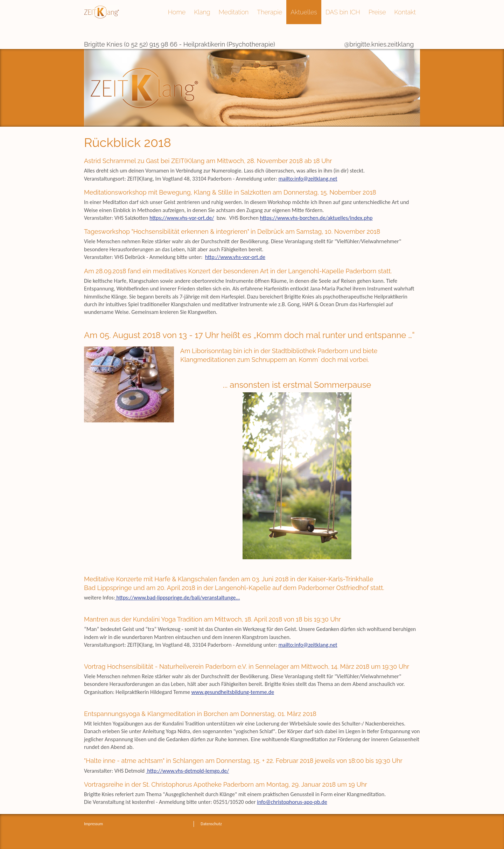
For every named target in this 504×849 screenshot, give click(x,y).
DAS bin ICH (343, 12)
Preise (377, 12)
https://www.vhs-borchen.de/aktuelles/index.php (316, 218)
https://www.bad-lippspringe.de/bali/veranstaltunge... (178, 598)
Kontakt (405, 12)
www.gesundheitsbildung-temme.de (233, 692)
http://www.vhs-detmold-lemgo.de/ (187, 771)
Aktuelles (304, 12)
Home (177, 12)
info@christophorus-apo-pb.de (292, 802)
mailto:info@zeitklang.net (308, 179)
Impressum (93, 824)
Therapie (269, 12)
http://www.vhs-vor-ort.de (235, 257)
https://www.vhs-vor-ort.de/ (182, 218)
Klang (202, 12)
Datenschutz (211, 824)
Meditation (234, 12)
